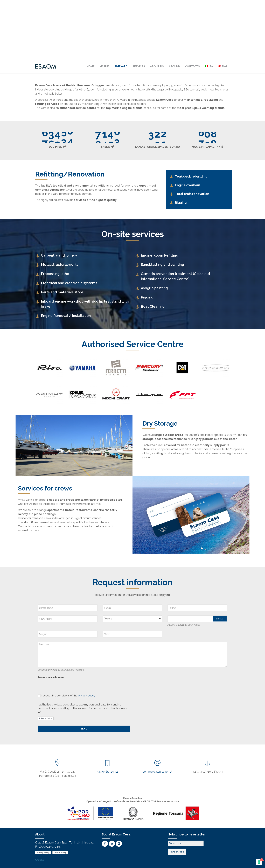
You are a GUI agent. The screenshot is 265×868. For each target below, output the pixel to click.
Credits (40, 860)
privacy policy (87, 696)
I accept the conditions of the (66, 696)
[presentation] (64, 687)
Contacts (192, 66)
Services (139, 66)
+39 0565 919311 (108, 772)
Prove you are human (51, 677)
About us (157, 66)
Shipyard (121, 66)
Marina (104, 66)
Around (174, 66)
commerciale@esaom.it (157, 772)
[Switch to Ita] (209, 66)
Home (91, 66)
